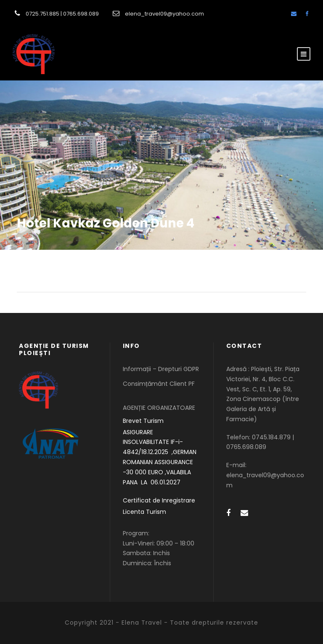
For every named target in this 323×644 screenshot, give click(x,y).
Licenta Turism (144, 512)
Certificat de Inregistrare (159, 500)
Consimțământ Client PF (159, 384)
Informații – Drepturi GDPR (161, 369)
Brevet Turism (143, 421)
